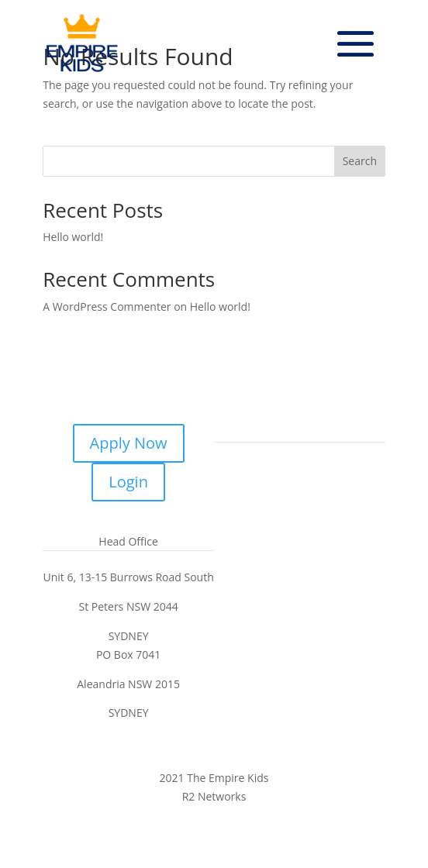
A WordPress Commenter (107, 307)
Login (128, 482)
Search (360, 161)
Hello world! (73, 237)
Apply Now (129, 443)
